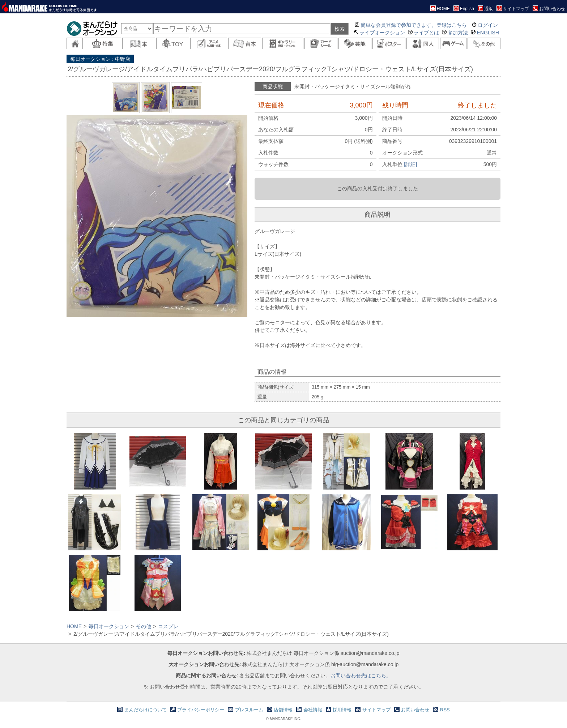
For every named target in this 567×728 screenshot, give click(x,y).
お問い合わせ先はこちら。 (361, 676)
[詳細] (410, 164)
